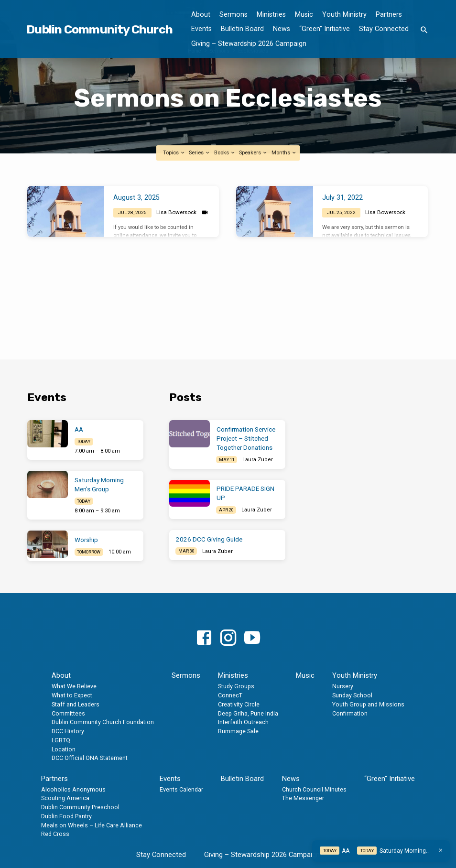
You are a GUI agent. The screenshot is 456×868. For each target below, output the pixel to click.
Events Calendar (181, 789)
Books (225, 153)
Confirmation (350, 713)
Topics (174, 153)
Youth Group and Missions (368, 704)
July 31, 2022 (342, 198)
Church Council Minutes (314, 789)
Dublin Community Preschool (80, 807)
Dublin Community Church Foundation (103, 722)
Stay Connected (384, 29)
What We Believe (74, 686)
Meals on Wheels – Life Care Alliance (92, 825)
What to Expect (72, 695)
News (282, 29)
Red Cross (55, 834)
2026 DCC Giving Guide (209, 539)
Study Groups (236, 686)
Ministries (271, 15)
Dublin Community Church (99, 29)
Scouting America (65, 798)
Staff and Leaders (76, 704)
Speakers (253, 153)
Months (284, 153)
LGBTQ (61, 740)
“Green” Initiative (325, 29)
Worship (86, 540)
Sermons (233, 15)
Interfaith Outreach (243, 722)
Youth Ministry (344, 15)
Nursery (343, 686)
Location (64, 749)
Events (201, 29)
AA (79, 429)
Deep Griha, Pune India (248, 713)
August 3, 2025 (136, 198)
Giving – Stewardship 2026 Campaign (249, 44)
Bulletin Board (242, 29)
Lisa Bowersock (176, 212)
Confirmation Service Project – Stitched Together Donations (246, 439)
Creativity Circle (239, 704)
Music (304, 15)
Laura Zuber (258, 460)
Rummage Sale (238, 731)
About (201, 15)
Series (200, 153)
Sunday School (352, 695)
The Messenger (303, 798)
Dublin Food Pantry (66, 816)
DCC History (68, 731)
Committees (68, 713)
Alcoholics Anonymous (73, 789)
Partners (389, 15)
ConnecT (230, 695)
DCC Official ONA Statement (90, 758)
